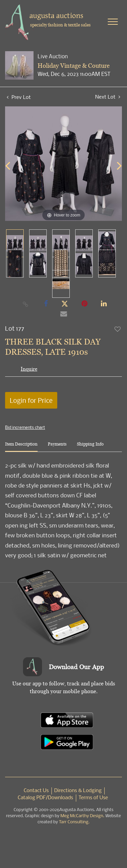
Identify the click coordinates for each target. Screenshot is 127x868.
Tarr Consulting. (74, 822)
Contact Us (36, 791)
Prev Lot (19, 97)
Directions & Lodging (78, 791)
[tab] (21, 447)
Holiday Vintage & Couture (74, 66)
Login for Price (31, 400)
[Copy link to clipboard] (25, 304)
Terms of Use (93, 798)
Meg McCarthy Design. (82, 816)
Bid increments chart (25, 427)
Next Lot (108, 97)
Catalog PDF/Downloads (45, 798)
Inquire (29, 369)
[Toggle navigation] (113, 22)
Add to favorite (118, 329)
